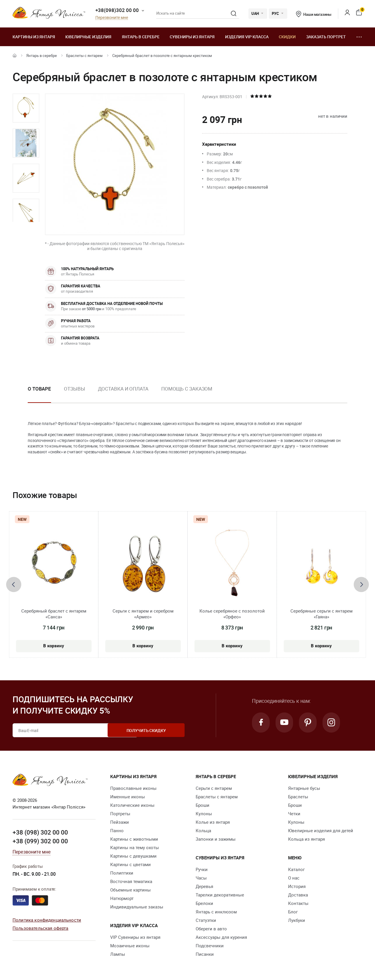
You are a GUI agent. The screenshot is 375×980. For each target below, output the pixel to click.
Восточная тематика (131, 881)
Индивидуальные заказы (137, 907)
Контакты (298, 903)
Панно (117, 830)
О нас (294, 878)
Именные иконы (128, 797)
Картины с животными (134, 839)
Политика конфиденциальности (47, 920)
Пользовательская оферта (40, 928)
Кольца (203, 830)
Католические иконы (132, 805)
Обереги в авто (211, 929)
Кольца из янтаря (306, 839)
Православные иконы (133, 788)
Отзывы (74, 389)
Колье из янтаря (213, 822)
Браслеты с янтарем (84, 55)
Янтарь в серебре (141, 37)
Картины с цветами (130, 864)
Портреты (120, 814)
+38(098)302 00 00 (117, 10)
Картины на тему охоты (135, 847)
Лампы (118, 954)
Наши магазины (313, 14)
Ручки (202, 869)
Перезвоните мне (112, 18)
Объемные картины (130, 890)
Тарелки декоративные (220, 895)
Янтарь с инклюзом (216, 912)
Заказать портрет (326, 37)
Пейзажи (120, 822)
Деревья (204, 886)
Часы (201, 878)
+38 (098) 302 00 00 (40, 832)
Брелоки (204, 903)
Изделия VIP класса (247, 37)
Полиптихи (122, 873)
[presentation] (14, 584)
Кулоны (204, 814)
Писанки (205, 954)
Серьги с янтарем (214, 788)
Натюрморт (122, 898)
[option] (26, 108)
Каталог (296, 869)
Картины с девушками (133, 856)
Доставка (298, 895)
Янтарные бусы (304, 788)
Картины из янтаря (34, 37)
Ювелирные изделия (88, 37)
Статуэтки (206, 920)
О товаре (39, 389)
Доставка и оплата (123, 389)
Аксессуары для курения (221, 937)
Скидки (287, 37)
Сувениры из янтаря (192, 37)
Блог (293, 912)
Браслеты (298, 797)
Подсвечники (210, 946)
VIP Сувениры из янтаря (135, 937)
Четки (294, 814)
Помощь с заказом (187, 389)
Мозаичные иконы (130, 946)
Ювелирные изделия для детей (321, 830)
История (297, 886)
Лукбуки (297, 920)
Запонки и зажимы (216, 839)
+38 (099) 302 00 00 (40, 841)
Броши (203, 805)
